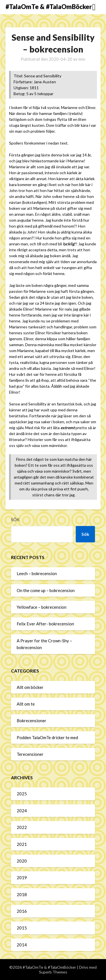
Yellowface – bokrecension (42, 607)
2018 (22, 894)
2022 (22, 827)
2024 (22, 811)
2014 (22, 945)
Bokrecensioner (32, 721)
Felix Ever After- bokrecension (45, 624)
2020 (22, 861)
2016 (22, 911)
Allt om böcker (30, 687)
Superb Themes (53, 972)
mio (82, 59)
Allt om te (26, 704)
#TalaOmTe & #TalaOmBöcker (49, 7)
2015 (22, 928)
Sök (15, 520)
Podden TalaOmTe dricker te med (47, 737)
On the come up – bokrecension (46, 590)
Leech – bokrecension (37, 573)
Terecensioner (30, 754)
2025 (22, 794)
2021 (22, 844)
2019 (22, 878)
